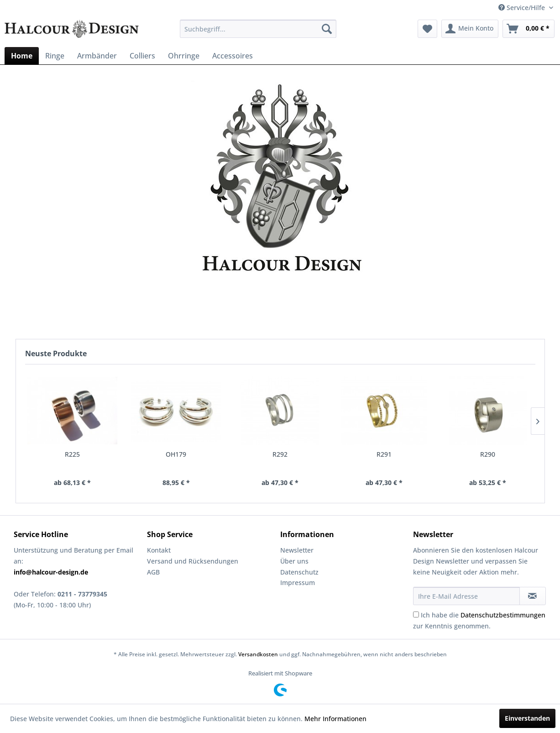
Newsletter (297, 550)
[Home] (22, 56)
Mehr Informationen (335, 719)
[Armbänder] (97, 56)
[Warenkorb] (529, 29)
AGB (153, 572)
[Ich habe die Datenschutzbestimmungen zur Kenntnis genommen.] (416, 614)
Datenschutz (299, 572)
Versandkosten (258, 654)
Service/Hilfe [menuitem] (523, 8)
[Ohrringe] (184, 56)
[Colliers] (142, 56)
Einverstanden (527, 718)
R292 (280, 454)
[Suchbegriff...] (258, 29)
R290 (488, 454)
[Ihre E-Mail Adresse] (466, 596)
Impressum (298, 583)
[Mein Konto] (470, 29)
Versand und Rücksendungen (193, 561)
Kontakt (159, 550)
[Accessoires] (233, 56)
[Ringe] (55, 56)
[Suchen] (327, 29)
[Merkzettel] (427, 29)
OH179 (176, 454)
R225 (72, 454)
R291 (384, 454)
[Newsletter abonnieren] (533, 596)
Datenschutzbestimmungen (503, 615)
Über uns (294, 561)
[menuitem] (258, 29)
